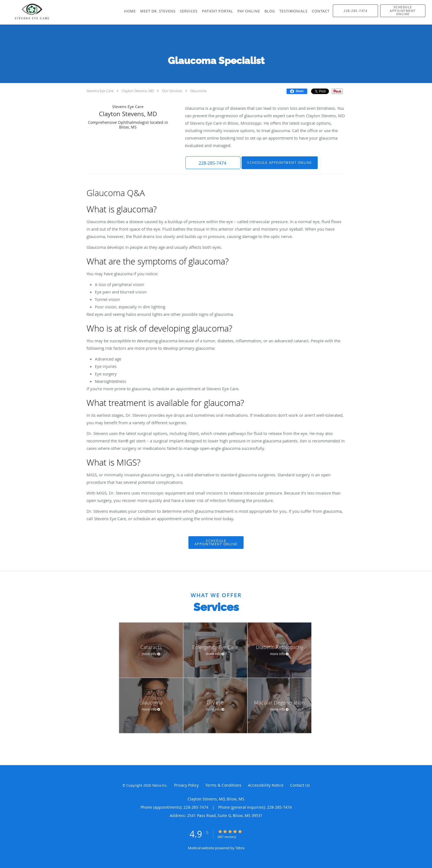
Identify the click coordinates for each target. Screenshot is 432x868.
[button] (403, 11)
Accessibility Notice (266, 785)
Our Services (172, 91)
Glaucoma (198, 91)
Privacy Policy (186, 785)
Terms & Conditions (223, 785)
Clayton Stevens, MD (138, 91)
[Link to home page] (26, 12)
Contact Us (300, 785)
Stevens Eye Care (100, 91)
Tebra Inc (159, 785)
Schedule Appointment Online (280, 163)
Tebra (240, 848)
